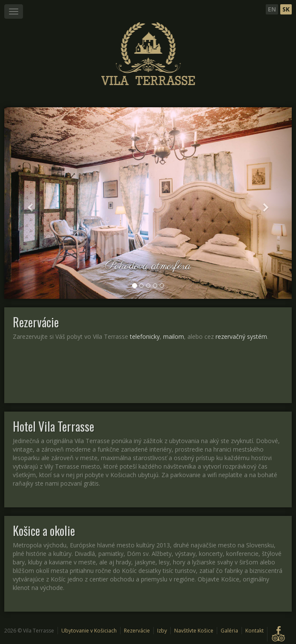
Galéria (229, 631)
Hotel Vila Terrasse (53, 426)
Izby (162, 631)
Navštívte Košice (194, 631)
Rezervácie (36, 322)
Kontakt (254, 631)
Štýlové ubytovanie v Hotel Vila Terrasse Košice (148, 54)
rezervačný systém (241, 336)
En (272, 9)
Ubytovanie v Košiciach (89, 631)
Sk (286, 9)
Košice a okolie (44, 531)
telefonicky (145, 336)
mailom (174, 336)
